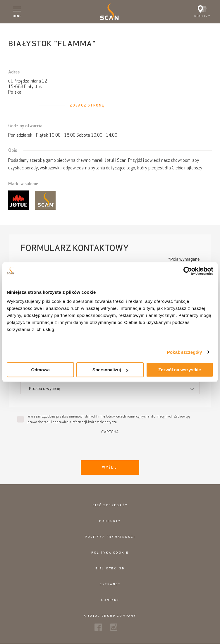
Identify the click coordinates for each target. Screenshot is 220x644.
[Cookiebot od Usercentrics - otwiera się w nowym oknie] (188, 271)
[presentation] (110, 446)
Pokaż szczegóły (185, 352)
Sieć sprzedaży (110, 505)
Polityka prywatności (110, 537)
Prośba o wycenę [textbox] (44, 389)
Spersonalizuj (110, 370)
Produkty (110, 521)
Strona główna (20, 29)
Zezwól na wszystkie (180, 370)
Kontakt (110, 600)
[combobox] (110, 388)
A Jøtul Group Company (110, 616)
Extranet (110, 584)
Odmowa (41, 370)
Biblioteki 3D (110, 568)
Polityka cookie (110, 553)
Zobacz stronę (87, 105)
